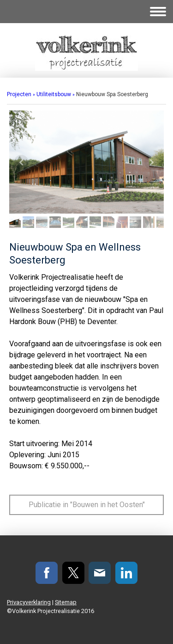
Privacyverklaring (29, 602)
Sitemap (66, 602)
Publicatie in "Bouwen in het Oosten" (87, 505)
